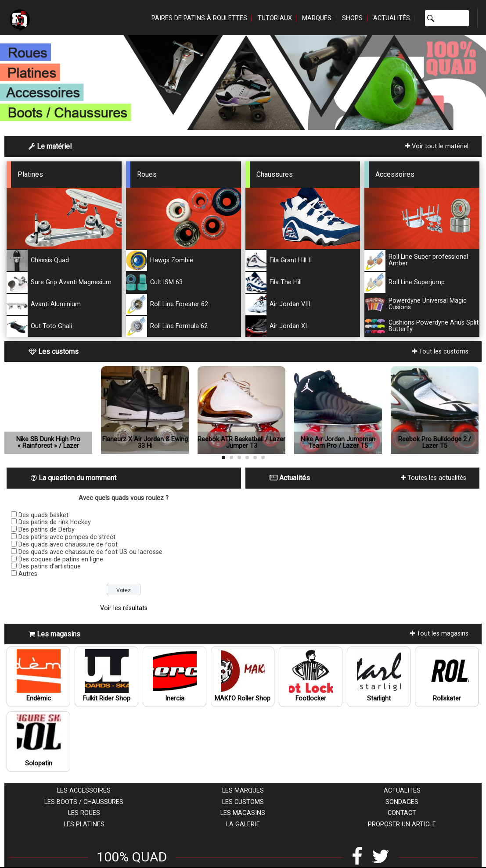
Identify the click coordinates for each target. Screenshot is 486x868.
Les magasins (243, 813)
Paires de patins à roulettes (199, 18)
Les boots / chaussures (84, 802)
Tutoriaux (275, 18)
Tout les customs (440, 352)
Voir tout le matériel (437, 146)
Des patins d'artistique (50, 566)
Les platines (84, 824)
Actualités (392, 18)
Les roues (84, 813)
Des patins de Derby (47, 530)
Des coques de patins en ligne (61, 559)
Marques (317, 18)
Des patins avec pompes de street (67, 537)
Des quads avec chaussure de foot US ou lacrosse (90, 552)
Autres (28, 574)
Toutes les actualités (434, 478)
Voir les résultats (124, 608)
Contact (402, 813)
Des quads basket (43, 515)
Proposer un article (402, 824)
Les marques (243, 791)
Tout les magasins (439, 634)
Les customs (243, 802)
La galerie (243, 824)
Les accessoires (84, 791)
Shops (352, 18)
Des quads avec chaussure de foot (68, 545)
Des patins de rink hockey (55, 522)
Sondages (402, 802)
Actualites (402, 791)
